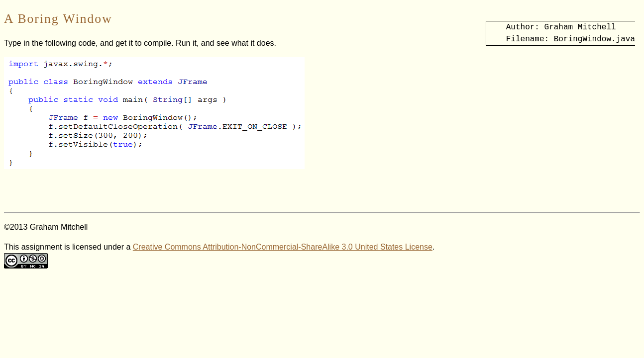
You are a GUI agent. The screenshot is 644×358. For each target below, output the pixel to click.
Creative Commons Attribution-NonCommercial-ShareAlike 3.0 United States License (283, 247)
